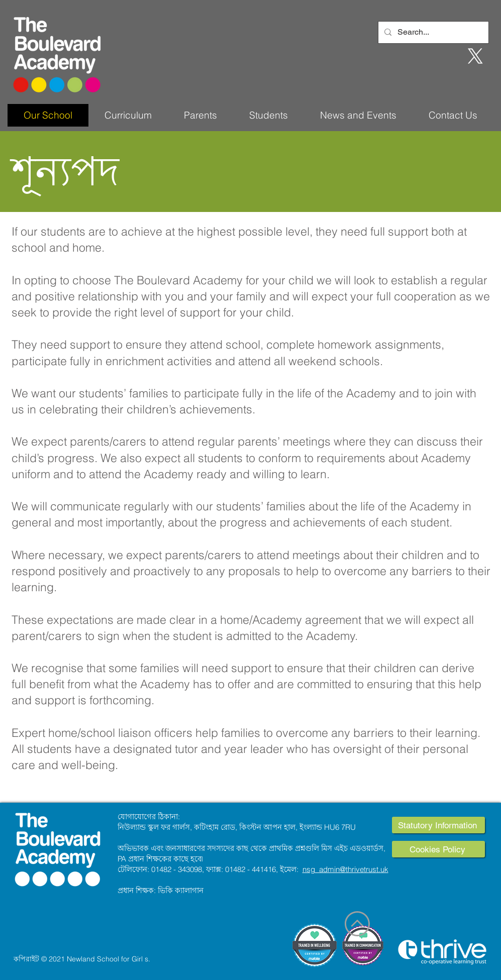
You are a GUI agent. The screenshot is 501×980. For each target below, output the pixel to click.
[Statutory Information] (438, 825)
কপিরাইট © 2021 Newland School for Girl (78, 959)
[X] (475, 56)
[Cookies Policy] (438, 849)
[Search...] (432, 32)
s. (147, 959)
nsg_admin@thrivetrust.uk (345, 869)
